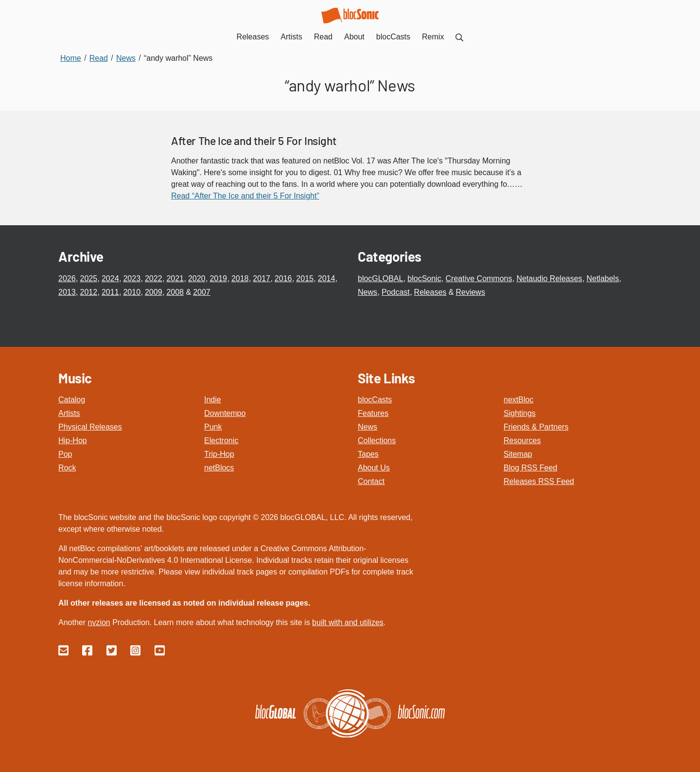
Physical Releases (90, 427)
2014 (327, 278)
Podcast (396, 292)
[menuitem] (459, 37)
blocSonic (424, 278)
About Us (374, 468)
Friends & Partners (536, 427)
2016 (283, 278)
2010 (132, 292)
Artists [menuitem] (291, 37)
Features (373, 413)
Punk (213, 427)
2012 (88, 292)
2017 (262, 278)
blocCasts (375, 400)
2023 (132, 278)
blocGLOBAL (380, 278)
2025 (88, 278)
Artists (69, 413)
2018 (240, 278)
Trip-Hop (219, 454)
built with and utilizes (348, 622)
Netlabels (603, 278)
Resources (522, 440)
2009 (154, 292)
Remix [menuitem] (433, 37)
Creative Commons (479, 278)
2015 (305, 278)
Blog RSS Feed (530, 468)
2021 (175, 278)
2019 (218, 278)
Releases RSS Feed (539, 481)
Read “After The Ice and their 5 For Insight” (245, 196)
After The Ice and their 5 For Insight (254, 141)
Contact (371, 481)
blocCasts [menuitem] (393, 37)
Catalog (72, 400)
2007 (202, 292)
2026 (67, 278)
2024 (110, 278)
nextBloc (518, 400)
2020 (197, 278)
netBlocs (219, 468)
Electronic (221, 440)
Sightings (520, 413)
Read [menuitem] (323, 37)
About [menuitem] (354, 37)
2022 (154, 278)
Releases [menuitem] (253, 37)
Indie (213, 400)
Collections (377, 440)
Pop (65, 454)
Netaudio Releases (549, 278)
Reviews (470, 292)
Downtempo (225, 413)
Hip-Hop (73, 440)
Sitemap (518, 454)
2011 (110, 292)
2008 (175, 292)
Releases (430, 292)
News (367, 292)
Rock (67, 468)
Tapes (368, 454)
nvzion (99, 622)
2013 (67, 292)
